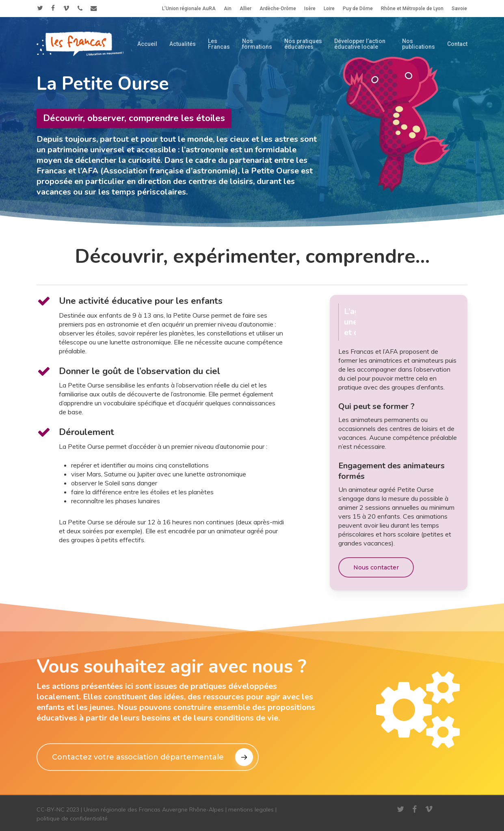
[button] (376, 567)
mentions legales (251, 809)
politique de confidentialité (72, 818)
